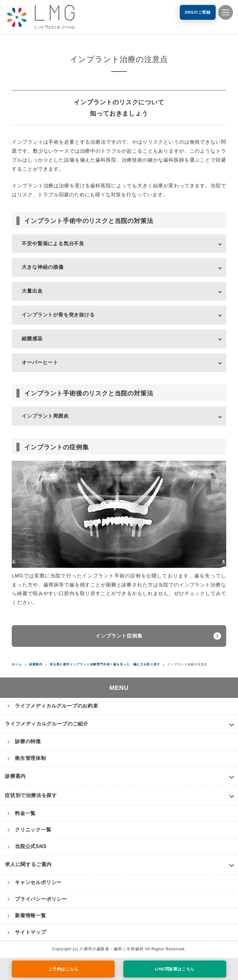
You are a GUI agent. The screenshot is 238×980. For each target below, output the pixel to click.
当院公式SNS (31, 846)
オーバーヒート (40, 362)
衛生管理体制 (31, 758)
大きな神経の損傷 (42, 267)
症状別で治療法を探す (31, 795)
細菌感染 (32, 339)
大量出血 (32, 291)
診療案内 (15, 776)
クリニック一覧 (33, 830)
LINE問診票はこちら (175, 969)
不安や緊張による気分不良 (53, 244)
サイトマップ (31, 932)
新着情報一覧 (31, 915)
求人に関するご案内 (28, 864)
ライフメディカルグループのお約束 (57, 706)
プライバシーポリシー (41, 899)
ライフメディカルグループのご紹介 (47, 724)
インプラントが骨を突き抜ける (58, 315)
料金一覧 (25, 813)
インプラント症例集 (119, 636)
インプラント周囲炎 (45, 416)
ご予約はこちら (63, 969)
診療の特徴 (28, 741)
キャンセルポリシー (38, 882)
